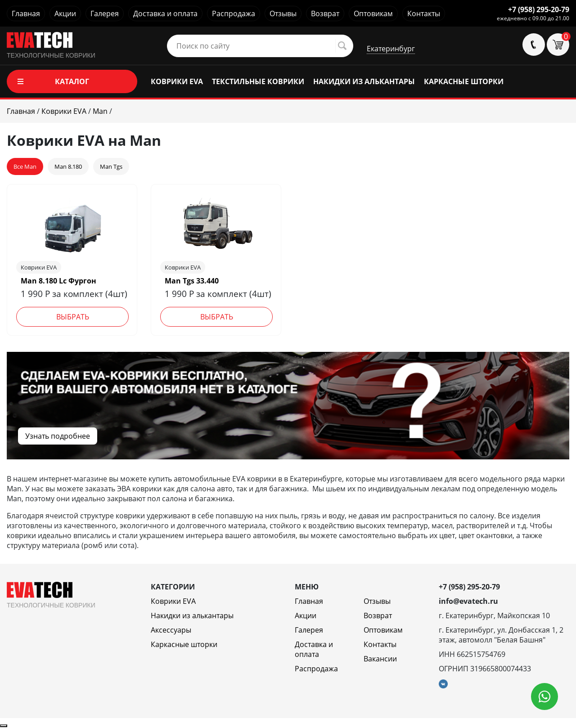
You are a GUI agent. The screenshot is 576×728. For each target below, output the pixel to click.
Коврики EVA (173, 601)
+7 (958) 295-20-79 (539, 9)
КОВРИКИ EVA (177, 81)
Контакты (424, 13)
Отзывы (283, 13)
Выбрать (73, 317)
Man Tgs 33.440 (192, 281)
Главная (26, 13)
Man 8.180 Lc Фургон (58, 281)
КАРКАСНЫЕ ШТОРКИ (464, 81)
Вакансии (380, 659)
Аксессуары (171, 630)
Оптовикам (373, 13)
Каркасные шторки (184, 644)
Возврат (325, 13)
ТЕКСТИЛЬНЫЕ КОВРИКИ (258, 81)
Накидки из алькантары (192, 616)
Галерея (105, 13)
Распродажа (234, 13)
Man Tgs (111, 166)
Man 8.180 (68, 166)
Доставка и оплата (165, 13)
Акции (65, 13)
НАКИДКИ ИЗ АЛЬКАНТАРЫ (364, 81)
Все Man (25, 166)
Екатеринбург (391, 49)
